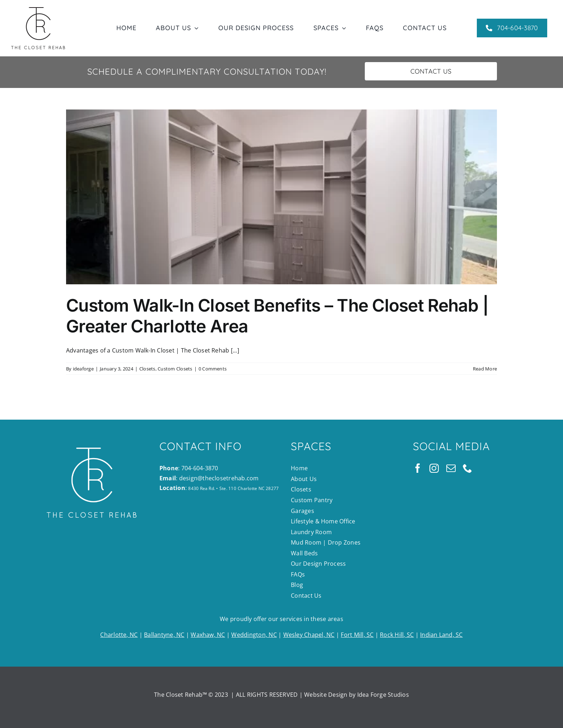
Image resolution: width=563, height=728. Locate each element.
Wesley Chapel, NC (309, 635)
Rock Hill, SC (397, 635)
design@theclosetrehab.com (219, 478)
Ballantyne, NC (164, 635)
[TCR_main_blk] (38, 10)
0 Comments (213, 369)
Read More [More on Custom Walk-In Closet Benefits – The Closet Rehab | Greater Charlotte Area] (485, 369)
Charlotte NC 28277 (258, 488)
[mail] (451, 468)
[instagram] (434, 468)
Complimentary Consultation (219, 71)
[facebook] (418, 468)
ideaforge (83, 369)
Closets (147, 369)
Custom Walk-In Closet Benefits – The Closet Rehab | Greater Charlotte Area (277, 316)
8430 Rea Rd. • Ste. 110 (212, 488)
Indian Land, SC (441, 635)
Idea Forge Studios (383, 695)
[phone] (467, 468)
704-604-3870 (200, 468)
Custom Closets (175, 369)
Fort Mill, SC (357, 635)
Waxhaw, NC (208, 635)
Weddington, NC (254, 635)
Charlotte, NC (119, 635)
